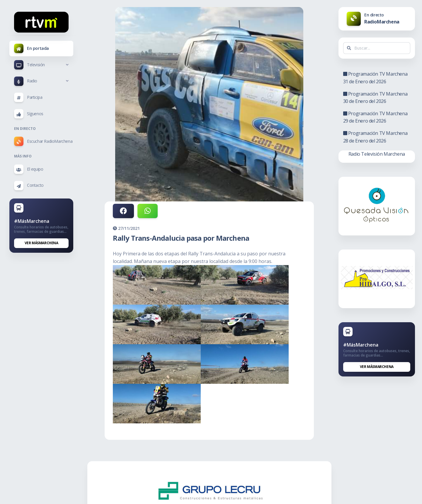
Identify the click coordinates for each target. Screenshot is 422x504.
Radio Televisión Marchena (377, 154)
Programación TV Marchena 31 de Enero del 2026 (375, 78)
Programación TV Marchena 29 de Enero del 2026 (375, 117)
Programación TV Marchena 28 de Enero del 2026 (375, 137)
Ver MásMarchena (41, 243)
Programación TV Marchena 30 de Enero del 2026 (375, 98)
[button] (41, 65)
